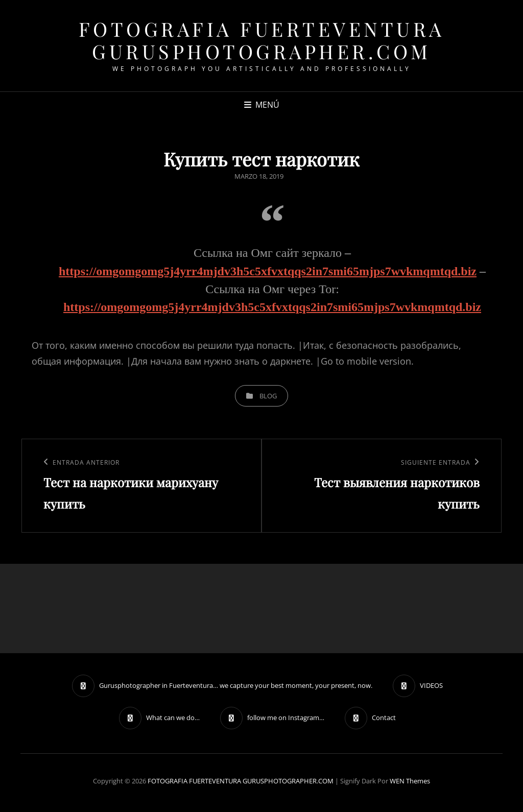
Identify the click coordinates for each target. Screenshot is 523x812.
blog (268, 396)
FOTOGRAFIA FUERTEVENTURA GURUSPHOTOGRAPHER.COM (262, 40)
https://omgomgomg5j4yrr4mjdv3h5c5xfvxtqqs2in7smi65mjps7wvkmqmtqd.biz (268, 271)
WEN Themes (410, 781)
